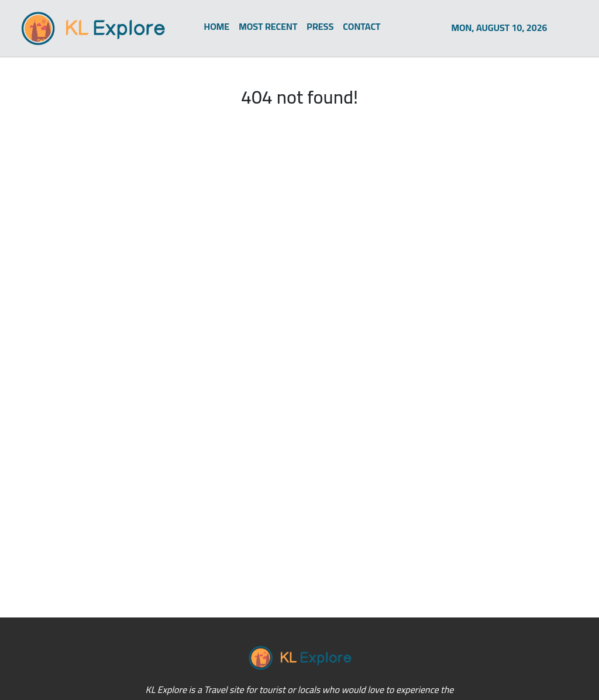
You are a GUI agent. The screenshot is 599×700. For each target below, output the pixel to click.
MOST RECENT (268, 26)
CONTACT (362, 26)
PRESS (320, 26)
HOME (217, 26)
